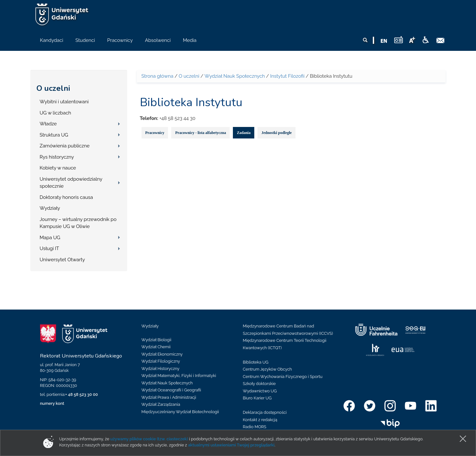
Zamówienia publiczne (65, 146)
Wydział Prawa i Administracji (169, 397)
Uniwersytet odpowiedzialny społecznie (71, 183)
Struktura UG (54, 135)
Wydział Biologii (157, 340)
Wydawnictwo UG (260, 391)
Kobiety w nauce (58, 168)
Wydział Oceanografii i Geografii (171, 390)
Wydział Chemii (156, 347)
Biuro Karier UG (257, 398)
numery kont (52, 403)
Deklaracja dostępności (265, 412)
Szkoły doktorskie (259, 384)
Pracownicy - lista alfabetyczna (200, 133)
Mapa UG (50, 238)
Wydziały (50, 208)
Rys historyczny (57, 157)
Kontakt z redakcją (260, 420)
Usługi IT (49, 248)
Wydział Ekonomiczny (162, 354)
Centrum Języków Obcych (267, 369)
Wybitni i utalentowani (64, 102)
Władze (48, 124)
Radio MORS (255, 427)
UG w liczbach (55, 113)
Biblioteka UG (256, 362)
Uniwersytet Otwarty (62, 260)
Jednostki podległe (276, 133)
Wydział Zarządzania (161, 404)
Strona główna (157, 76)
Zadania (244, 133)
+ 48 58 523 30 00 (81, 394)
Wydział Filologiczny (161, 361)
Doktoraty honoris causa (66, 197)
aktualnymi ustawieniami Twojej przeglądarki (231, 445)
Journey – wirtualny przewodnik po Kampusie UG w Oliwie (78, 223)
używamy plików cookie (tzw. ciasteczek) (149, 439)
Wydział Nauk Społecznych (235, 76)
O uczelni (53, 88)
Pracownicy (155, 133)
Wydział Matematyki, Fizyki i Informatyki (179, 376)
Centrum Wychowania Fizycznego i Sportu (283, 377)
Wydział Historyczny (161, 369)
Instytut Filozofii (287, 76)
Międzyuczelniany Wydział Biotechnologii (180, 412)
